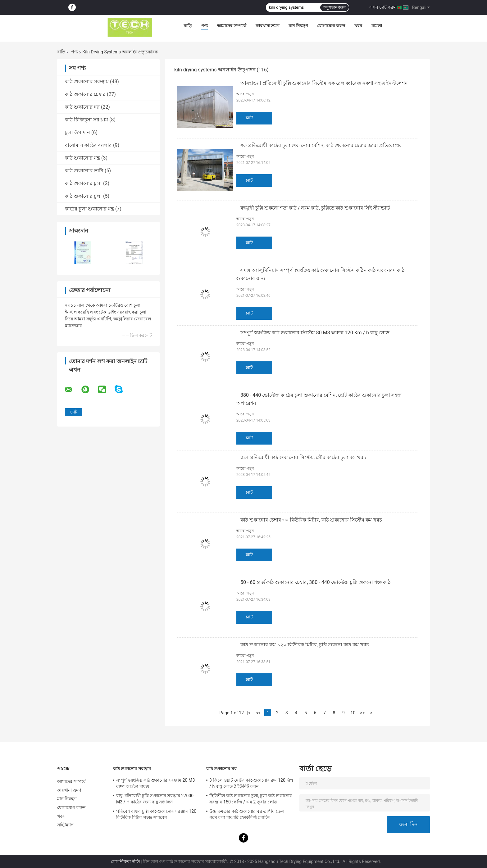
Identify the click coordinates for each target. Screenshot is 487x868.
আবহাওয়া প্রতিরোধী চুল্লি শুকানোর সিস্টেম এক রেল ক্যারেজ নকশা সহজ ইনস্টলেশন (324, 83)
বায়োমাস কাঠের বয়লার (88, 145)
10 (353, 713)
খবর (358, 26)
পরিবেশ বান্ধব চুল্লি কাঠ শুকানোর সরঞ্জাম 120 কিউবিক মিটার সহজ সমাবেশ (156, 814)
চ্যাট (249, 118)
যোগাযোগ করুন (331, 26)
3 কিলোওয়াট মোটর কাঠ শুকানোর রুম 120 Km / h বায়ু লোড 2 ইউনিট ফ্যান (251, 783)
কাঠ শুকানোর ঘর (82, 107)
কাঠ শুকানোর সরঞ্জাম (87, 81)
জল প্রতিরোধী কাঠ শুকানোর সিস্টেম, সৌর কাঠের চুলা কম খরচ (303, 457)
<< (258, 713)
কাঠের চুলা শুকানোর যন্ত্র (89, 209)
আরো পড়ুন (245, 94)
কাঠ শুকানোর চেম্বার (85, 94)
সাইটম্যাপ (66, 825)
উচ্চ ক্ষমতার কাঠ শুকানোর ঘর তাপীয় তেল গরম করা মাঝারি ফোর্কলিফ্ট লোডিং (247, 814)
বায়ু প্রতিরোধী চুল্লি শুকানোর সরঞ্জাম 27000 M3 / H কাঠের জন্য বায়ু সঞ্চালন (155, 799)
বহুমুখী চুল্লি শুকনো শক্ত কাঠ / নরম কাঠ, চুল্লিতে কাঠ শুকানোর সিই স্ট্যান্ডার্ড (315, 208)
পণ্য (204, 26)
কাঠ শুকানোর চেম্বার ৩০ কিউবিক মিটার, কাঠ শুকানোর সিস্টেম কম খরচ (311, 520)
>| (372, 713)
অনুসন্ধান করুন (335, 7)
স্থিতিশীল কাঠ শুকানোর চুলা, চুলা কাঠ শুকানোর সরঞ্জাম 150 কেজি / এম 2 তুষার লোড (251, 799)
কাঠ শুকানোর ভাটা (84, 171)
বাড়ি (188, 26)
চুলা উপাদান (77, 132)
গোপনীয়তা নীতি (125, 861)
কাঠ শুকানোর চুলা (83, 183)
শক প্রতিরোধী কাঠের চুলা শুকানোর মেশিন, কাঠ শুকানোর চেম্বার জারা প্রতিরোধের (321, 145)
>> (363, 713)
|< (249, 713)
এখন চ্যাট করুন (383, 7)
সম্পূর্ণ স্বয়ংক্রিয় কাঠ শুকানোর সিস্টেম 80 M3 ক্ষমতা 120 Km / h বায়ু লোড (315, 333)
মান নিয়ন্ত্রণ (298, 26)
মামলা (377, 26)
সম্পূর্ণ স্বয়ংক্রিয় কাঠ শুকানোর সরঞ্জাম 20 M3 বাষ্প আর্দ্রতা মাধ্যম (155, 783)
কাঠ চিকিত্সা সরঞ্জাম (86, 120)
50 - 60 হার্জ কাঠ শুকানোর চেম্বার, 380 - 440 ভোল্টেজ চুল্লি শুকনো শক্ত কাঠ (316, 582)
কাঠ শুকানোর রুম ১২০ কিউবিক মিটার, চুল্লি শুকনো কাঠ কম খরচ (305, 645)
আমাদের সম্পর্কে (232, 26)
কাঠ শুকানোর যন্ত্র (82, 158)
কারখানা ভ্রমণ (267, 26)
